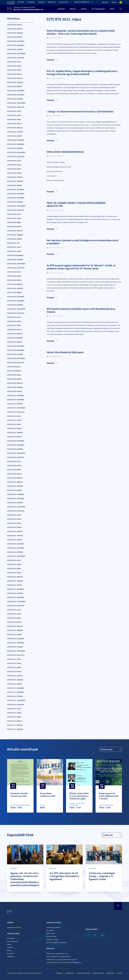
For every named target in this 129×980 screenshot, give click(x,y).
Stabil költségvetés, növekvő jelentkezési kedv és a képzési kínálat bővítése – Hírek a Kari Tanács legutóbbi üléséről (81, 32)
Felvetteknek (41, 2)
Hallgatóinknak (52, 2)
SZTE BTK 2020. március (15, 284)
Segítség (119, 973)
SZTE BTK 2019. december (16, 297)
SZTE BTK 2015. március (15, 531)
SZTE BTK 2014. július (14, 560)
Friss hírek (14, 868)
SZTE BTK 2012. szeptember (16, 651)
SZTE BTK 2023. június (14, 165)
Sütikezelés (59, 973)
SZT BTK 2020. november (15, 255)
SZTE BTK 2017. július (14, 416)
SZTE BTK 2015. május (14, 523)
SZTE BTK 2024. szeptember (16, 103)
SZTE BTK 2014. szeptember (16, 556)
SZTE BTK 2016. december (16, 441)
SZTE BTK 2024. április (14, 124)
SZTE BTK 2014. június (14, 564)
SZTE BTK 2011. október (15, 696)
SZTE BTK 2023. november (16, 144)
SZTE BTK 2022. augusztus (16, 210)
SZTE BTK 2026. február (15, 33)
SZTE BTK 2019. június (14, 321)
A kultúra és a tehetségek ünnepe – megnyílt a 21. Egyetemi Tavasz (102, 876)
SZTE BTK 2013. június (14, 614)
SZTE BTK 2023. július (14, 161)
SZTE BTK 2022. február (15, 235)
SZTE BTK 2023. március (15, 177)
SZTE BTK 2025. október (15, 49)
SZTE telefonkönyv (13, 941)
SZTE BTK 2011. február (15, 729)
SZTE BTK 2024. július (14, 111)
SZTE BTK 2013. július (14, 610)
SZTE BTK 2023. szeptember (16, 152)
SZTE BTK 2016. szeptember (16, 453)
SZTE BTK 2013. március (15, 626)
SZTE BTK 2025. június (14, 66)
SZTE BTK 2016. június (14, 466)
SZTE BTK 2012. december (16, 639)
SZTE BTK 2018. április (14, 379)
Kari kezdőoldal (11, 2)
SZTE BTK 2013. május (14, 618)
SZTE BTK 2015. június (14, 519)
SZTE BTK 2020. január (14, 292)
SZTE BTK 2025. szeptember (16, 54)
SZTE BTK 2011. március (15, 725)
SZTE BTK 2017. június (14, 420)
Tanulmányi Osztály (52, 939)
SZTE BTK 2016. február (15, 486)
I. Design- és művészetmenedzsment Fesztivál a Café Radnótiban (80, 111)
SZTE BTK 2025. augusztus (16, 58)
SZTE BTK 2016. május (14, 470)
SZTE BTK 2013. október (15, 593)
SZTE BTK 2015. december (16, 494)
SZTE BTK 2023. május (14, 169)
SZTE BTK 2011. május (14, 717)
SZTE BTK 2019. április (14, 330)
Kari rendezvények (98, 9)
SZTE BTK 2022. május (14, 222)
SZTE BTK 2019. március (15, 334)
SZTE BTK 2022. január (14, 239)
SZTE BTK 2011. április (14, 721)
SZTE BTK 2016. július (14, 461)
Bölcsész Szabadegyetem (82, 2)
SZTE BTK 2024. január (14, 136)
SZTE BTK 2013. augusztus (16, 606)
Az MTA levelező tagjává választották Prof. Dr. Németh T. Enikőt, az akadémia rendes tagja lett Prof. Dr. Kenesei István (81, 267)
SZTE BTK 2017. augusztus (16, 412)
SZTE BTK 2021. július (14, 247)
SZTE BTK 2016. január (14, 490)
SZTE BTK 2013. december (16, 589)
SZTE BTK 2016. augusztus (16, 457)
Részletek (50, 60)
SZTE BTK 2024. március (15, 128)
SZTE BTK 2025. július (14, 62)
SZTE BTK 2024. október (15, 99)
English (114, 2)
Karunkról (61, 9)
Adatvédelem (70, 973)
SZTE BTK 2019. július (14, 317)
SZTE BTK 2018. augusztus (16, 363)
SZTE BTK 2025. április (14, 74)
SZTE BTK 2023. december (16, 140)
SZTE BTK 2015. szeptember (16, 507)
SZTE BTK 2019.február (15, 338)
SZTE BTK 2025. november (16, 45)
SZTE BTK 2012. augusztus (16, 655)
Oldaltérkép (10, 956)
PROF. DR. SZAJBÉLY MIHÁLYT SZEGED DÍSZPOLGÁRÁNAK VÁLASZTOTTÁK (76, 204)
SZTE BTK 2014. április (14, 573)
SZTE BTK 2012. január (14, 684)
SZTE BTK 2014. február (15, 581)
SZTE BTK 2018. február (15, 387)
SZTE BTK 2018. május (14, 375)
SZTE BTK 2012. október (15, 647)
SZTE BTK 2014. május (14, 569)
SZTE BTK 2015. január (14, 540)
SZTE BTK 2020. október (15, 260)
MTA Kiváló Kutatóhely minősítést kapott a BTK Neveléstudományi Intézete (81, 310)
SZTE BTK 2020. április (14, 280)
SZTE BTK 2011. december (16, 688)
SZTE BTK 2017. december (16, 395)
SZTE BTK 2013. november (16, 597)
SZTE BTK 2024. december (16, 91)
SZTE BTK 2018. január (14, 391)
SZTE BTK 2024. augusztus (16, 107)
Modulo (9, 950)
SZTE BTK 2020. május (14, 276)
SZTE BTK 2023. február (15, 181)
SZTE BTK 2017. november (16, 400)
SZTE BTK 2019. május (14, 325)
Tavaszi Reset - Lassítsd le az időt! (48, 795)
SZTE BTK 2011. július (14, 709)
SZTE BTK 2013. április (14, 622)
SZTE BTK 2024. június (14, 115)
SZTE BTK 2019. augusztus (16, 313)
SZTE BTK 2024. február (15, 132)
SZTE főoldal (21, 2)
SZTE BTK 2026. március (15, 29)
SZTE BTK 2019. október (15, 305)
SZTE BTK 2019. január (14, 342)
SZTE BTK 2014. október (15, 552)
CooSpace (10, 947)
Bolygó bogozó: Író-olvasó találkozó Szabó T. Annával (109, 796)
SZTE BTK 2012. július (14, 659)
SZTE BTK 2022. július (14, 214)
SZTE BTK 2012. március (15, 676)
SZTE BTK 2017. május (14, 424)
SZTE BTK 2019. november (16, 301)
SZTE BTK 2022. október (15, 202)
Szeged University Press (14, 927)
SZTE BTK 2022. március (15, 231)
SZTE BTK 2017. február (15, 433)
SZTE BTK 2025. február (15, 82)
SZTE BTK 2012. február (15, 680)
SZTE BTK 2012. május (14, 667)
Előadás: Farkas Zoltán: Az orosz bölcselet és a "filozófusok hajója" (79, 796)
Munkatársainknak (63, 2)
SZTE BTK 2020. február (15, 288)
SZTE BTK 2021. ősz (13, 243)
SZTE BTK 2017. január (14, 437)
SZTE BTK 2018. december (16, 346)
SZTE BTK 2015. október (15, 503)
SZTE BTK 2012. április (14, 672)
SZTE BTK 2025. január (14, 86)
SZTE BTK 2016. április (14, 474)
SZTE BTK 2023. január (14, 185)
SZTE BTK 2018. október (15, 354)
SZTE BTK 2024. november (16, 95)
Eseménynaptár (107, 749)
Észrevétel (10, 953)
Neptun (9, 944)
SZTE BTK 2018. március (15, 383)
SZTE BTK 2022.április (14, 227)
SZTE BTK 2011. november (16, 692)
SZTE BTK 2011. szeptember (16, 700)
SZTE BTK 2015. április (14, 527)
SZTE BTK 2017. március (15, 482)
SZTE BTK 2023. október (15, 148)
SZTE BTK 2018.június (14, 371)
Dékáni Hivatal (51, 933)
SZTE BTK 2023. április (14, 173)
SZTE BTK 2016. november (16, 445)
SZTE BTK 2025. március (15, 78)
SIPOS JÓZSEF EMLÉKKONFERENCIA (65, 152)
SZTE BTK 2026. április (14, 25)
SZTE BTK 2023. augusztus (16, 157)
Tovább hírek (108, 835)
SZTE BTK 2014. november (16, 548)
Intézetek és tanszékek (53, 927)
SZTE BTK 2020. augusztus (16, 268)
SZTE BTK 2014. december (16, 544)
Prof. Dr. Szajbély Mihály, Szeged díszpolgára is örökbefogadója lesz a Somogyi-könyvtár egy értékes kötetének (82, 73)
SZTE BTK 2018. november (16, 350)
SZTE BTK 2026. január (14, 37)
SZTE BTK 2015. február (15, 536)
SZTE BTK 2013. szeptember (16, 601)
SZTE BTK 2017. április (14, 428)
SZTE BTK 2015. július (14, 515)
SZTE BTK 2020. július (14, 272)
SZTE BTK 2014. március (15, 577)
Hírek (112, 9)
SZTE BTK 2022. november (16, 198)
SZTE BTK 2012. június (14, 663)
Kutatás (84, 9)
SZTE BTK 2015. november (16, 498)
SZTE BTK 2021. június (14, 251)
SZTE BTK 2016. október (15, 449)
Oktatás (73, 9)
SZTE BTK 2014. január (14, 585)
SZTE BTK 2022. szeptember (16, 206)
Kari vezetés (50, 930)
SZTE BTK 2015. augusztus (16, 511)
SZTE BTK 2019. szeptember (16, 309)
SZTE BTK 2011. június (14, 713)
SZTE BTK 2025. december (16, 41)
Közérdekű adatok (98, 973)
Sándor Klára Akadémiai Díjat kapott (65, 352)
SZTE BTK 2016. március (15, 478)
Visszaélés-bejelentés (83, 973)
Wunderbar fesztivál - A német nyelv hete (20, 795)
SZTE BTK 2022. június (14, 218)
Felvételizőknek (31, 2)
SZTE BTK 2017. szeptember (16, 408)
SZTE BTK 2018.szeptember (16, 358)
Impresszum (110, 973)
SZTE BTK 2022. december (16, 189)
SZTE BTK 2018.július (14, 367)
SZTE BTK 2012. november (16, 643)
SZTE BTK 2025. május (14, 70)
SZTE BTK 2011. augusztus (16, 705)
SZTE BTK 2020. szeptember (16, 264)
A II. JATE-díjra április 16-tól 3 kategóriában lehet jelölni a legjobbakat (64, 876)
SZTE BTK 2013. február (15, 630)
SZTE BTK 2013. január (14, 634)
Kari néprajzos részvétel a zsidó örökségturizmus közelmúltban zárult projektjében (82, 242)
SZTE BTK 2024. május (14, 119)
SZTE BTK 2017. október (15, 404)
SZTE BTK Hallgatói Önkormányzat (57, 942)
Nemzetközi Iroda (51, 936)
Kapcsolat (105, 2)
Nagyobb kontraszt (121, 2)
